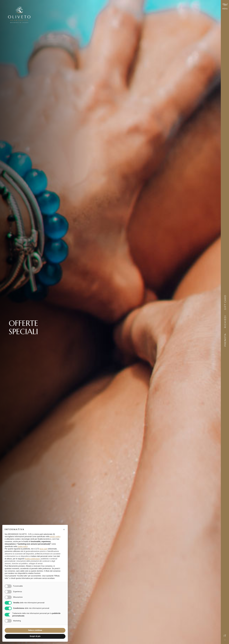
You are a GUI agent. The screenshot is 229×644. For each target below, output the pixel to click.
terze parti (43, 549)
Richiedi (225, 322)
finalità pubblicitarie (32, 559)
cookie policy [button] (23, 546)
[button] (64, 530)
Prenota (225, 341)
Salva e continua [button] (35, 630)
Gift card (225, 303)
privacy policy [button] (55, 537)
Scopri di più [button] (35, 636)
